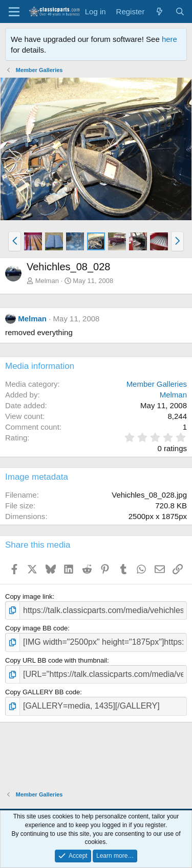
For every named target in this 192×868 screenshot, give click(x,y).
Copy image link (29, 596)
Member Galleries (157, 384)
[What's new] (159, 11)
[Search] (180, 11)
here (169, 39)
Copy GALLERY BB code (42, 692)
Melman (47, 281)
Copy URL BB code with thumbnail (56, 660)
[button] (15, 241)
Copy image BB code (36, 628)
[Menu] (14, 12)
